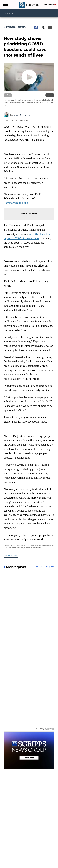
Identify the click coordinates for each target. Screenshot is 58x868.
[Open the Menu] (5, 5)
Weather (15, 859)
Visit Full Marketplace (44, 567)
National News (15, 27)
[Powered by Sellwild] (50, 729)
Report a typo (11, 555)
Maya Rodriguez (22, 115)
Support (8, 862)
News (7, 859)
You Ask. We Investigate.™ (38, 859)
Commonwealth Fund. (16, 203)
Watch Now (50, 5)
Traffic (23, 859)
